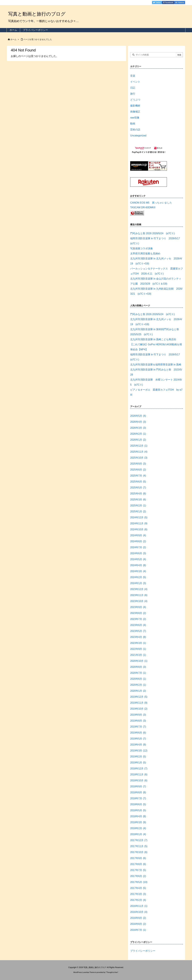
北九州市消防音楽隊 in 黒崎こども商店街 (153, 339)
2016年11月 (139, 906)
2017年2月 (138, 900)
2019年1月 (138, 763)
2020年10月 (139, 661)
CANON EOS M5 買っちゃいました (151, 203)
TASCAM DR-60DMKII (143, 207)
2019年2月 (138, 757)
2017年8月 (138, 864)
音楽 (133, 76)
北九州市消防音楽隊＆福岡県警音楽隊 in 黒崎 (156, 365)
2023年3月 (138, 643)
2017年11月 (139, 846)
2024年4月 (138, 565)
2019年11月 (139, 703)
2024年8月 (138, 541)
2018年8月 (138, 792)
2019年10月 (139, 709)
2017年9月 (138, 858)
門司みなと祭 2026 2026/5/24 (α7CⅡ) (152, 233)
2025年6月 (138, 482)
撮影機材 (135, 106)
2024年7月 (138, 547)
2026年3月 (138, 428)
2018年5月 (138, 810)
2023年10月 (139, 601)
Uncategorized (138, 136)
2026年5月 (138, 416)
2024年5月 (138, 559)
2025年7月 (138, 476)
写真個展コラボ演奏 (141, 248)
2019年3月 (139, 751)
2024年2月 (138, 577)
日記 (133, 88)
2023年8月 (138, 613)
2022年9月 (138, 649)
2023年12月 (139, 589)
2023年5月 (138, 631)
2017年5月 (139, 882)
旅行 (133, 94)
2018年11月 (139, 774)
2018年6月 (138, 804)
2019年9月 (138, 715)
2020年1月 (138, 691)
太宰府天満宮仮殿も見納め (145, 253)
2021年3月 (138, 655)
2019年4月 (138, 745)
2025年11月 (139, 452)
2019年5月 (138, 739)
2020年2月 (138, 685)
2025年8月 (138, 470)
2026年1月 (138, 440)
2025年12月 (139, 446)
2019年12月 (139, 697)
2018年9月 (138, 786)
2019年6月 (138, 733)
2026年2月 (138, 434)
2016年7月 (138, 930)
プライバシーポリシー (143, 951)
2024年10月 (139, 529)
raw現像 (135, 118)
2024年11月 (139, 523)
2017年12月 (139, 840)
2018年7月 (138, 798)
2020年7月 (138, 673)
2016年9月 (138, 918)
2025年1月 (138, 511)
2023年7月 (138, 619)
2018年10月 (139, 780)
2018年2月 (138, 828)
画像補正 (135, 112)
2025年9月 (138, 464)
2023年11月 (139, 595)
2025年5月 (138, 488)
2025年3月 (138, 500)
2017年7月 (138, 870)
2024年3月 (138, 571)
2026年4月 (138, 422)
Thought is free (112, 972)
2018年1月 (138, 834)
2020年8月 (138, 667)
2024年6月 (138, 553)
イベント (135, 82)
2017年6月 (138, 876)
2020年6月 (138, 679)
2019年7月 (138, 727)
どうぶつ (135, 100)
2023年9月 (138, 607)
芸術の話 (135, 130)
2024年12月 (139, 517)
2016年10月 (139, 912)
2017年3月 (138, 894)
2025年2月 (138, 505)
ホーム (13, 39)
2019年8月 (138, 721)
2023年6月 (138, 625)
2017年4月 (138, 888)
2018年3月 (138, 822)
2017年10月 (139, 852)
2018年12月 (139, 769)
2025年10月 (139, 458)
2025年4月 (138, 494)
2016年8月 (138, 924)
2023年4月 (138, 637)
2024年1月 (138, 583)
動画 (133, 124)
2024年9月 (138, 535)
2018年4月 (138, 816)
